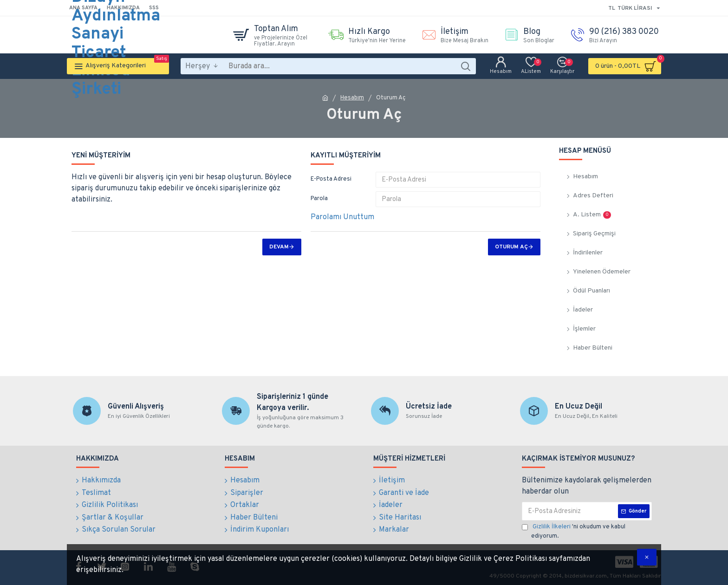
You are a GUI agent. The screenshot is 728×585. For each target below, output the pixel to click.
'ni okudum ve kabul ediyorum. (574, 531)
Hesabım (352, 98)
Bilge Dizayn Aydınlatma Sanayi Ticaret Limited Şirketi (116, 35)
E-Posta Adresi (331, 179)
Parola (319, 199)
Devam (279, 247)
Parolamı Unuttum (342, 217)
